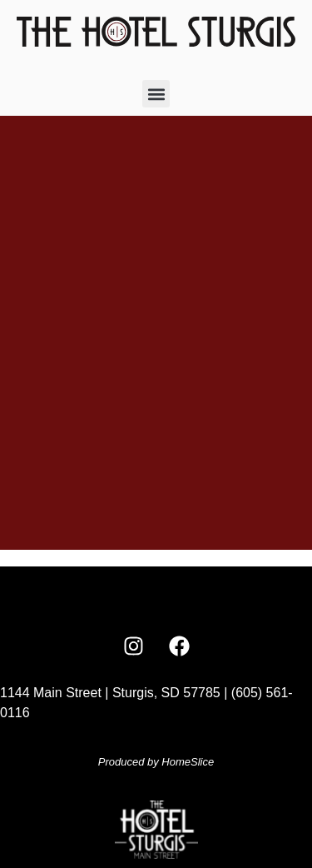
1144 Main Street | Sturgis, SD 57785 (110, 693)
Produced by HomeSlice (156, 762)
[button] (156, 94)
